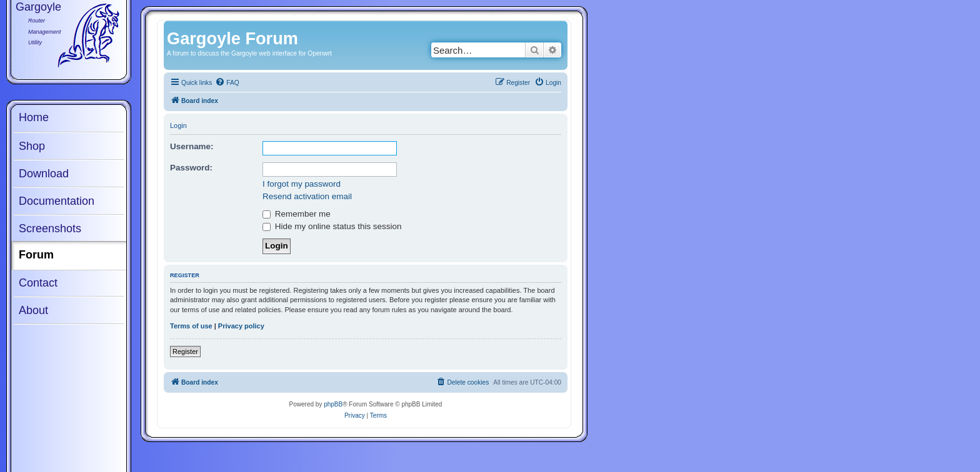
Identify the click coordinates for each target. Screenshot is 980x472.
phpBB (333, 404)
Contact (38, 283)
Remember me (297, 214)
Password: (191, 168)
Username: (192, 146)
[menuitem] (227, 83)
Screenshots (50, 229)
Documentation (57, 201)
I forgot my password (302, 184)
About (33, 310)
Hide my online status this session (332, 226)
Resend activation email (307, 196)
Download (44, 174)
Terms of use (191, 326)
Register (185, 352)
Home (34, 117)
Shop (32, 146)
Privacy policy (241, 326)
